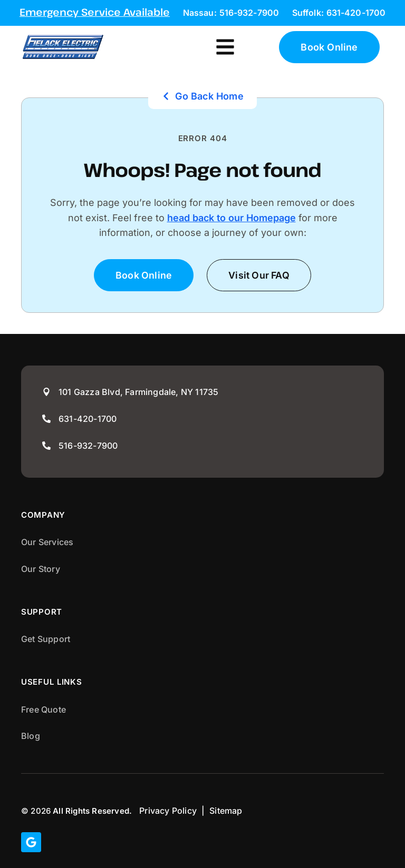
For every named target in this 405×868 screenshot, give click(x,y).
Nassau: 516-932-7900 (231, 13)
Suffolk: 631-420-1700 (339, 13)
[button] (225, 47)
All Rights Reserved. (92, 811)
